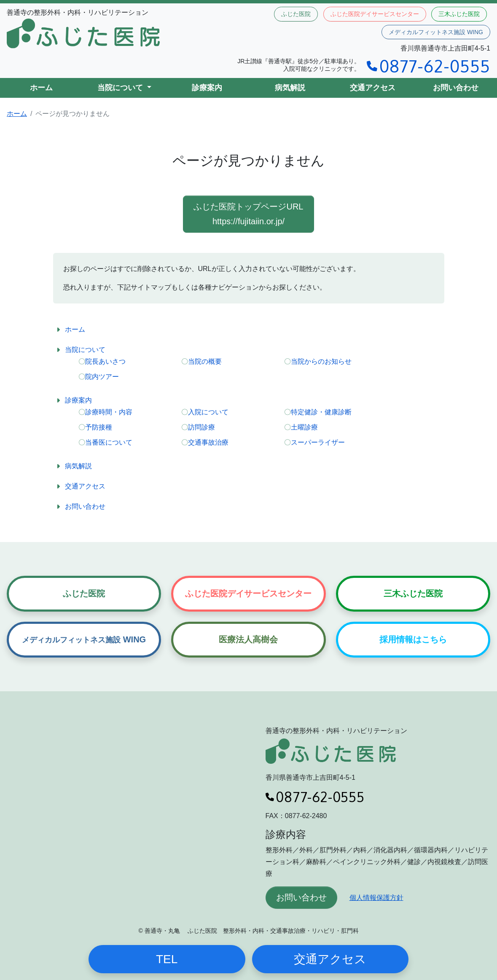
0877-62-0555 (428, 66)
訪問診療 (201, 427)
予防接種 (99, 427)
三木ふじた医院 (459, 14)
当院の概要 (205, 361)
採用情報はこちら (413, 639)
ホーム (41, 88)
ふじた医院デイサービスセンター (375, 14)
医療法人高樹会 (248, 639)
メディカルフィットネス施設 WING (436, 32)
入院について (208, 412)
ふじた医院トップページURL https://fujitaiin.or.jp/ (248, 214)
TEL (167, 959)
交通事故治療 (208, 442)
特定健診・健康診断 (321, 412)
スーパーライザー (318, 442)
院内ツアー (102, 377)
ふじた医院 (296, 14)
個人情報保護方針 (376, 898)
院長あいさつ (105, 361)
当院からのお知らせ (321, 361)
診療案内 (207, 88)
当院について (85, 350)
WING (84, 639)
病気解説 (290, 88)
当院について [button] (121, 88)
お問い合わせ (456, 88)
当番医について (109, 442)
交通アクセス (373, 88)
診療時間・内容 (109, 412)
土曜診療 (304, 427)
